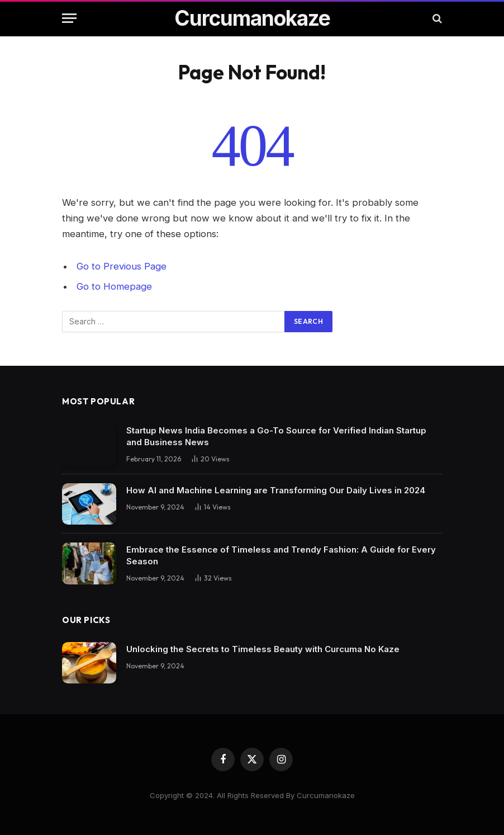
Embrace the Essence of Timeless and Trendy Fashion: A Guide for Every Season (281, 555)
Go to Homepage (114, 286)
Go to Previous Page (122, 266)
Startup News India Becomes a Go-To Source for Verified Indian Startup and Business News (276, 436)
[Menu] (69, 18)
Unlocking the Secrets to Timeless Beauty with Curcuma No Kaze (263, 649)
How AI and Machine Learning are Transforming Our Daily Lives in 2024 (276, 490)
